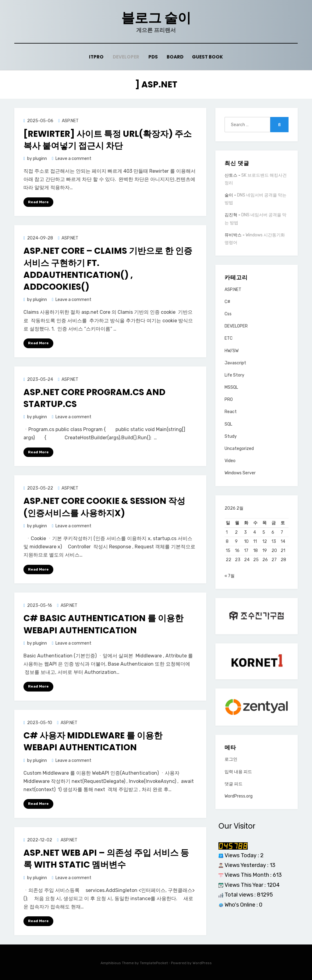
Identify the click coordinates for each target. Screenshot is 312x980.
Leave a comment (73, 159)
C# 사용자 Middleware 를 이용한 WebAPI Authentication (93, 741)
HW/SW (232, 350)
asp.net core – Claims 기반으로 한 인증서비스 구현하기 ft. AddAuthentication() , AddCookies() (108, 269)
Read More (38, 202)
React (231, 412)
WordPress (202, 963)
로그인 (231, 761)
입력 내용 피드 (238, 773)
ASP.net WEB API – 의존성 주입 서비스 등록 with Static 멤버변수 (106, 859)
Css (228, 314)
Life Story (234, 375)
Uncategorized (239, 449)
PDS (153, 57)
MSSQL (231, 387)
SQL (228, 424)
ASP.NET (70, 121)
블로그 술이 (156, 18)
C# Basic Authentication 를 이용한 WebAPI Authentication (103, 624)
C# (227, 302)
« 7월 (230, 578)
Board (175, 57)
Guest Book (207, 57)
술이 (229, 195)
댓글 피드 (234, 786)
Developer (126, 57)
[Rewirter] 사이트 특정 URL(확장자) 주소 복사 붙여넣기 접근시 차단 (108, 140)
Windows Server (240, 473)
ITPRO (96, 57)
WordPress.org (239, 798)
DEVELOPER (236, 326)
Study (231, 436)
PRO (229, 400)
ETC (229, 338)
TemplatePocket (154, 963)
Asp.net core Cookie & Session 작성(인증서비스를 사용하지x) (104, 507)
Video (230, 461)
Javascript (235, 363)
